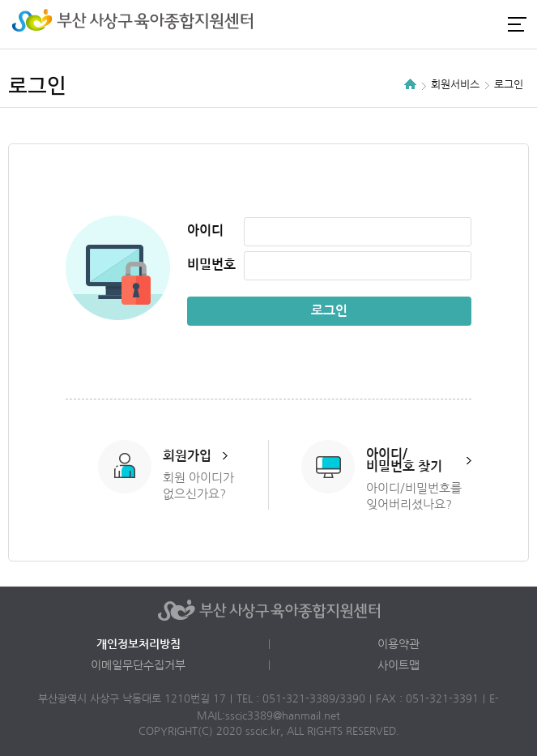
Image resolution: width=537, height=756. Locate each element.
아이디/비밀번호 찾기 (404, 460)
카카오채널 (487, 24)
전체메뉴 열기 (517, 24)
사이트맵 (398, 665)
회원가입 (187, 456)
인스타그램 (459, 24)
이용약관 (398, 644)
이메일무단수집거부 (138, 665)
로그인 (432, 24)
